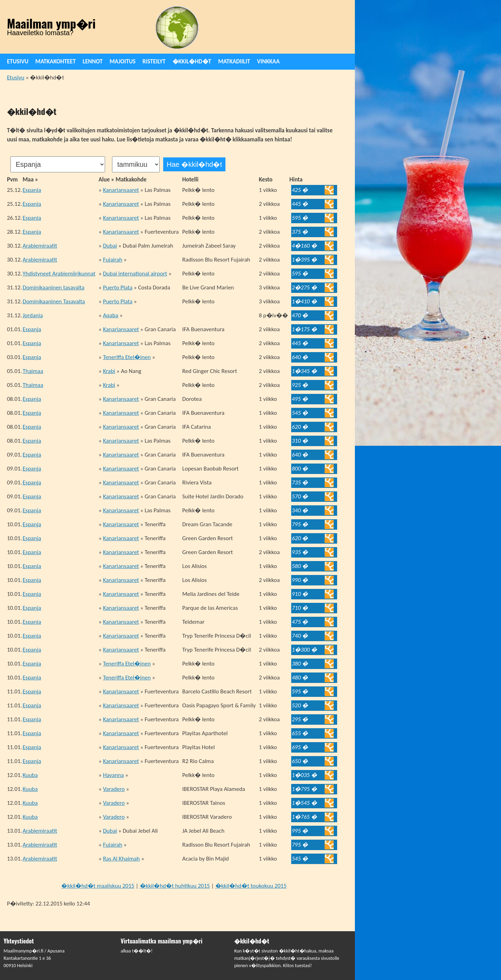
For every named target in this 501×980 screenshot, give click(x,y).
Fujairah (113, 260)
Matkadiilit (234, 61)
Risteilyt (154, 61)
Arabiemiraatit (40, 246)
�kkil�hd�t (192, 61)
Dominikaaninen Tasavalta (54, 301)
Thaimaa (33, 371)
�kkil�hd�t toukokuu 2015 (251, 886)
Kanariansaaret (121, 190)
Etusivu (18, 61)
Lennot (93, 61)
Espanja (32, 190)
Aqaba (111, 315)
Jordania (33, 315)
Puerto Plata (118, 287)
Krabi (109, 371)
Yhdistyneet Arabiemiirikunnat (59, 274)
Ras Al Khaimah (121, 859)
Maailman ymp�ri (51, 23)
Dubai (110, 246)
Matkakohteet (56, 61)
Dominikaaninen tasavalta (54, 287)
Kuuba (30, 775)
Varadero (114, 789)
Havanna (113, 775)
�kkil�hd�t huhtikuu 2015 (175, 886)
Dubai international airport (135, 274)
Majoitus (123, 61)
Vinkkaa (268, 61)
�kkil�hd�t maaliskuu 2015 (98, 886)
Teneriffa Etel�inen (127, 357)
